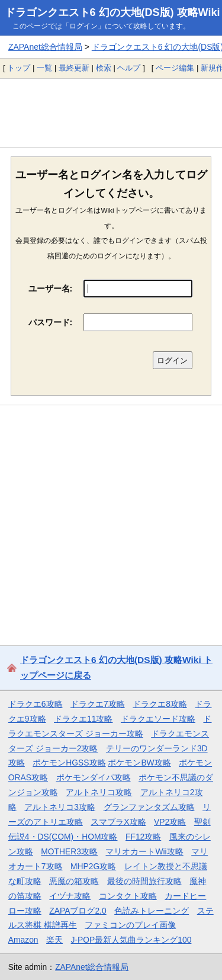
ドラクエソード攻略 (158, 719)
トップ (19, 68)
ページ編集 (175, 68)
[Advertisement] (111, 113)
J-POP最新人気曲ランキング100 (131, 940)
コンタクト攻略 (128, 896)
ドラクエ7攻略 (98, 704)
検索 (104, 68)
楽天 (54, 940)
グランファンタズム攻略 (149, 807)
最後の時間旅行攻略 (144, 881)
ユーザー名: (51, 289)
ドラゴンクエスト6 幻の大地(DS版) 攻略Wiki (112, 12)
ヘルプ (129, 68)
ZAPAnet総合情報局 (45, 47)
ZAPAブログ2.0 (78, 911)
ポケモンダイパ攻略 (94, 777)
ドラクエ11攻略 (83, 719)
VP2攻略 (170, 822)
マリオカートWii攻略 (144, 851)
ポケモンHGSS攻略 (69, 763)
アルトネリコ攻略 (99, 792)
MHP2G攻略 (93, 866)
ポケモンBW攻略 (139, 763)
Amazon (23, 940)
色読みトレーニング (152, 911)
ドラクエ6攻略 (36, 704)
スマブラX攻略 (118, 822)
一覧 (44, 68)
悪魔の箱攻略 (74, 881)
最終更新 (74, 68)
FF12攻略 (143, 837)
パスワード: (51, 322)
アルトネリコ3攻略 (60, 807)
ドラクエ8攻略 (160, 704)
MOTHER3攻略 (69, 851)
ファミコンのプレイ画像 (130, 925)
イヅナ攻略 (70, 896)
